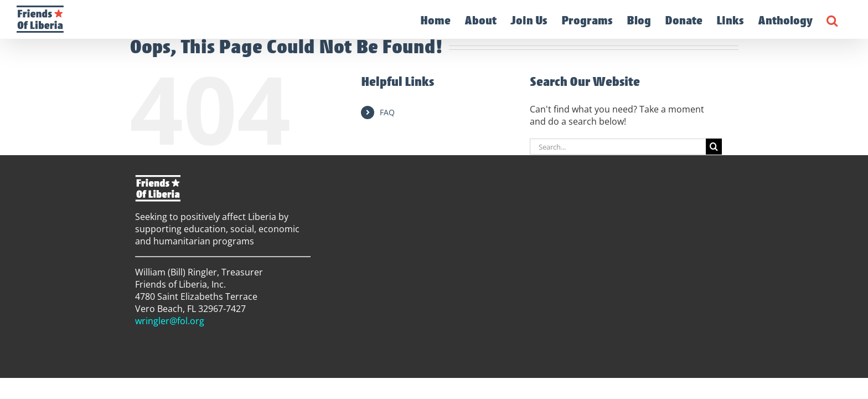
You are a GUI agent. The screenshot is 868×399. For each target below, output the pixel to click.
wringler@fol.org (170, 321)
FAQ (387, 112)
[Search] (714, 147)
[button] (846, 19)
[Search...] (618, 147)
